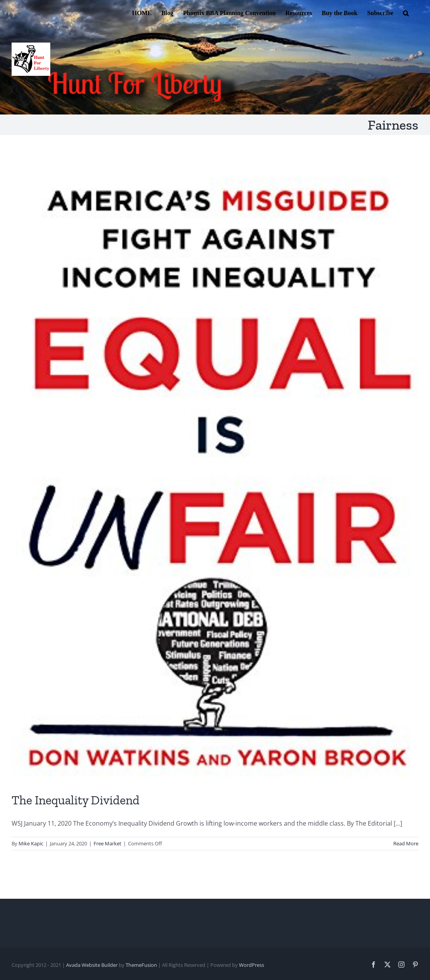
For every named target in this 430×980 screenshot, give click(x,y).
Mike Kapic (31, 843)
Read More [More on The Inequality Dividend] (406, 843)
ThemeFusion (141, 965)
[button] (406, 12)
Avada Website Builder (92, 965)
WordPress (252, 965)
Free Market (107, 843)
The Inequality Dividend (76, 800)
